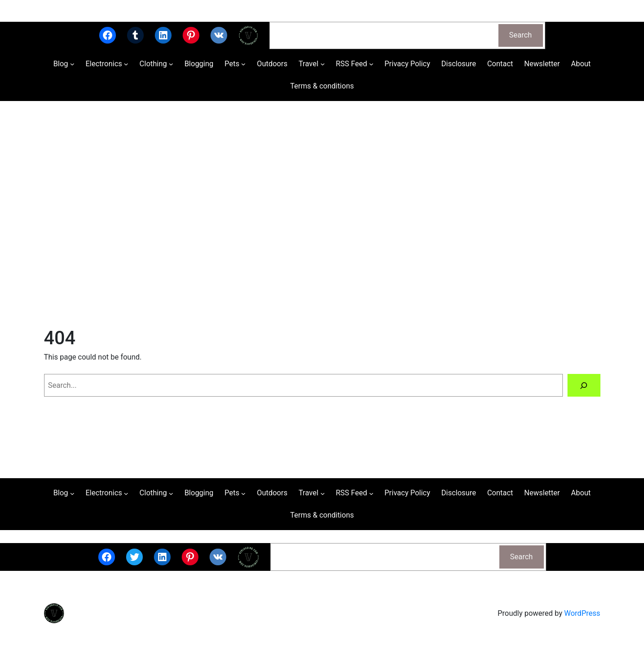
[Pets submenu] (243, 64)
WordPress (582, 613)
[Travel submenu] (323, 64)
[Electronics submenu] (126, 64)
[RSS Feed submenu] (371, 64)
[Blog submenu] (72, 64)
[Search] (584, 385)
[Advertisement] (322, 225)
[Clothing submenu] (171, 64)
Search (520, 35)
